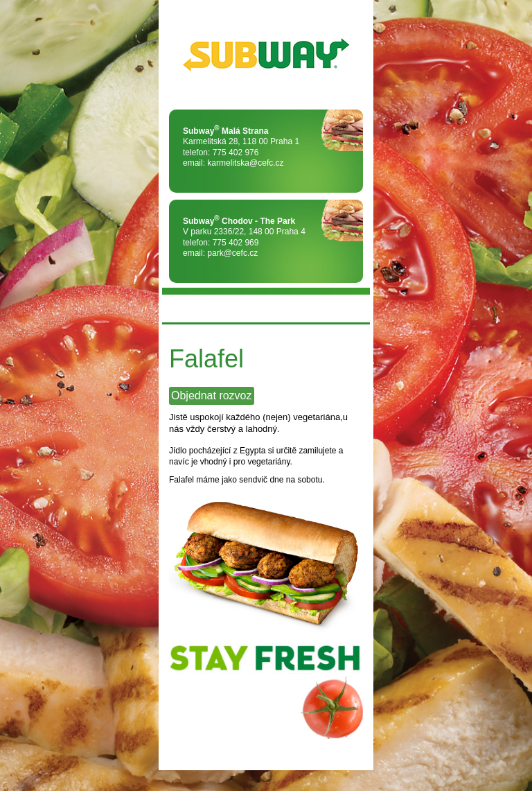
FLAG (353, 308)
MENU (179, 308)
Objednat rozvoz (212, 395)
